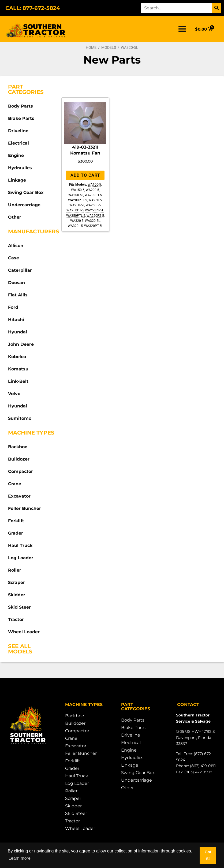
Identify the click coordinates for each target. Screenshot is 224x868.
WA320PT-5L (94, 226)
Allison (16, 246)
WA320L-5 (75, 226)
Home (91, 47)
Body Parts (20, 106)
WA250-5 (95, 200)
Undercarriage (24, 205)
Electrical (18, 143)
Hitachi (16, 320)
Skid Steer (19, 607)
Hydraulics (20, 168)
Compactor (20, 471)
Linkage (17, 180)
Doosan (16, 283)
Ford (13, 307)
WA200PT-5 (93, 195)
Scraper (16, 582)
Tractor (16, 619)
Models (109, 47)
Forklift (16, 521)
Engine (16, 155)
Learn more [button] (20, 858)
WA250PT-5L (94, 210)
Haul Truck (20, 545)
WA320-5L (92, 221)
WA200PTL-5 (78, 200)
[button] (182, 29)
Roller (15, 570)
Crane (15, 484)
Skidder (17, 595)
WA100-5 (94, 185)
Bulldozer (19, 459)
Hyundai (18, 332)
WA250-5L (77, 205)
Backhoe (18, 447)
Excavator (19, 496)
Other (15, 217)
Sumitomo (20, 418)
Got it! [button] (208, 855)
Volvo (14, 394)
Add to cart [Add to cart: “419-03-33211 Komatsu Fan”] (85, 175)
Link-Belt (18, 381)
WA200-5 (92, 190)
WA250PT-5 (75, 210)
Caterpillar (20, 270)
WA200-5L (76, 195)
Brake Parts (21, 118)
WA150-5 (78, 190)
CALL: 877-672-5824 (33, 8)
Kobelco (17, 357)
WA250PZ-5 (95, 216)
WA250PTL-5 (76, 216)
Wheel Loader (24, 632)
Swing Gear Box (26, 192)
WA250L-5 (93, 205)
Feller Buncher (25, 508)
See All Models (20, 649)
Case (14, 258)
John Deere (21, 344)
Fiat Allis (18, 295)
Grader (16, 533)
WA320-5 (77, 221)
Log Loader (21, 558)
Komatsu (18, 369)
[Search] (216, 8)
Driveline (18, 131)
